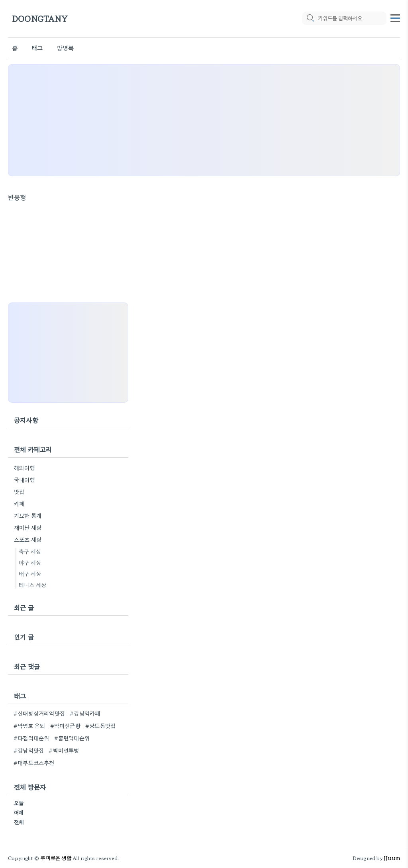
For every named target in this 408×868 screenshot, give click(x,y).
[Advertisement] (204, 120)
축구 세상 (30, 551)
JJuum (392, 858)
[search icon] (310, 19)
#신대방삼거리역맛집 (39, 713)
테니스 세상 (32, 585)
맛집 (19, 492)
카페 (19, 503)
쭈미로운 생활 (56, 858)
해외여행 (25, 468)
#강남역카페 (85, 713)
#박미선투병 (64, 750)
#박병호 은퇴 (29, 726)
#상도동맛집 (100, 726)
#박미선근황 (65, 726)
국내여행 (25, 480)
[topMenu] (395, 17)
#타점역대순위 (31, 738)
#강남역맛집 (29, 750)
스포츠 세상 (28, 539)
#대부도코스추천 (34, 763)
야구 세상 (30, 562)
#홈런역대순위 (72, 738)
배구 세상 (30, 573)
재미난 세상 (28, 527)
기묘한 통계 (28, 515)
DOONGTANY (40, 19)
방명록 (66, 48)
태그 (37, 48)
